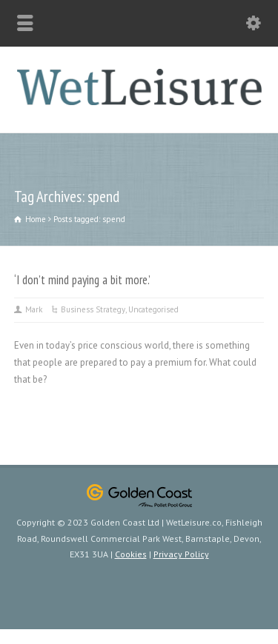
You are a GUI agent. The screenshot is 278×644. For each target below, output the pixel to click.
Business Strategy (93, 309)
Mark (34, 309)
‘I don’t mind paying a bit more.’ (82, 280)
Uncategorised (153, 309)
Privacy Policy (181, 554)
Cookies (131, 554)
